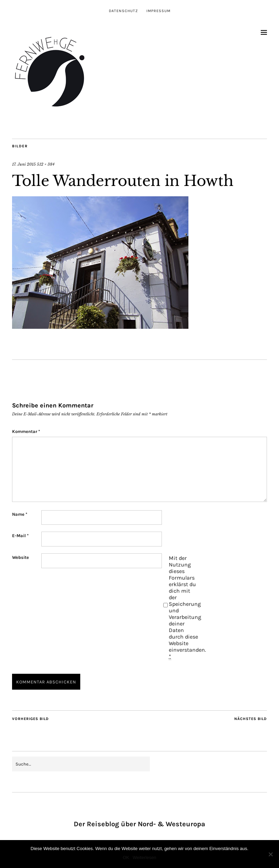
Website (20, 557)
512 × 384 (46, 164)
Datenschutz (123, 11)
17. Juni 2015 (24, 164)
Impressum (158, 11)
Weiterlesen (144, 857)
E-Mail (20, 536)
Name (20, 514)
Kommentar (26, 431)
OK (126, 857)
